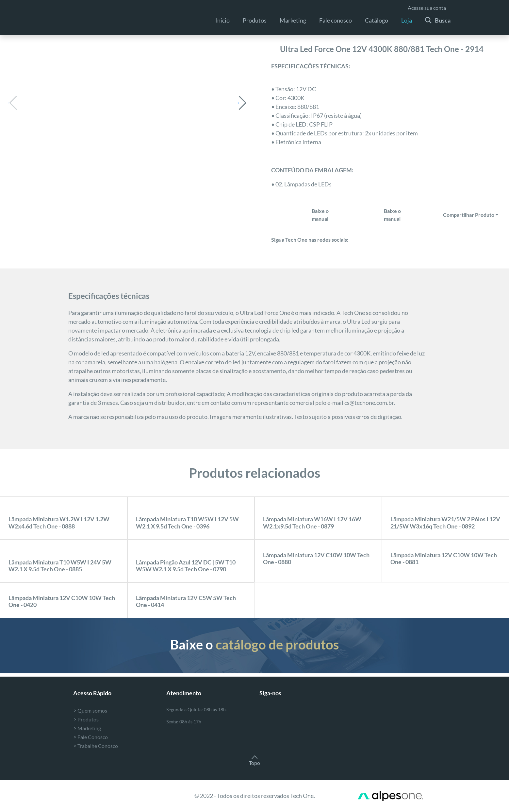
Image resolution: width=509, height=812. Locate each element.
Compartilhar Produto (469, 215)
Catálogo (377, 20)
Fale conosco (336, 20)
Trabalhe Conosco (96, 746)
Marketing (87, 728)
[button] (242, 103)
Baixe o (255, 645)
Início (222, 20)
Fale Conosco (90, 737)
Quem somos (90, 710)
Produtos (255, 20)
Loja (407, 20)
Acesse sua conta (427, 8)
